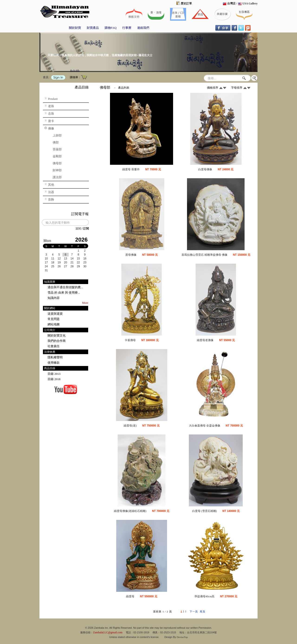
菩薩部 (57, 149)
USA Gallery (250, 3)
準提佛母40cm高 (205, 596)
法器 (51, 192)
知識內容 (54, 298)
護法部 (57, 177)
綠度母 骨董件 (131, 169)
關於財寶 (75, 28)
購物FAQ (111, 28)
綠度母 (130, 596)
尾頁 (203, 612)
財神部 (57, 170)
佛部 (56, 142)
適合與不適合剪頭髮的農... (65, 287)
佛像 (51, 128)
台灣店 (231, 3)
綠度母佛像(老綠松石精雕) (130, 511)
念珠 (51, 114)
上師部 (57, 135)
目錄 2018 (54, 379)
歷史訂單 (186, 3)
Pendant (53, 99)
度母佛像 (131, 255)
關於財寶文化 (57, 335)
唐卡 (51, 121)
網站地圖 (54, 324)
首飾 (51, 199)
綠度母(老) (130, 426)
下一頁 (194, 612)
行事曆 (127, 28)
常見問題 (54, 319)
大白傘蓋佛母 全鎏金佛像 (205, 426)
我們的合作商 (57, 341)
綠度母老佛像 (205, 340)
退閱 (78, 229)
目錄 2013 (54, 374)
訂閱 (86, 229)
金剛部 (57, 156)
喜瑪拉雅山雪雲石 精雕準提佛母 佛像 (204, 255)
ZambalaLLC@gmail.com (108, 632)
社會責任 (54, 346)
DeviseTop (182, 637)
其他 (51, 185)
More (85, 303)
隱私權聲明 (55, 357)
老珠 (51, 106)
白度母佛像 (205, 169)
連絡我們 (143, 28)
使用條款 (54, 363)
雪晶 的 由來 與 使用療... (64, 293)
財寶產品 (93, 28)
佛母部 (57, 163)
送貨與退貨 (55, 314)
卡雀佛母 (130, 340)
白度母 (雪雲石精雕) (205, 511)
